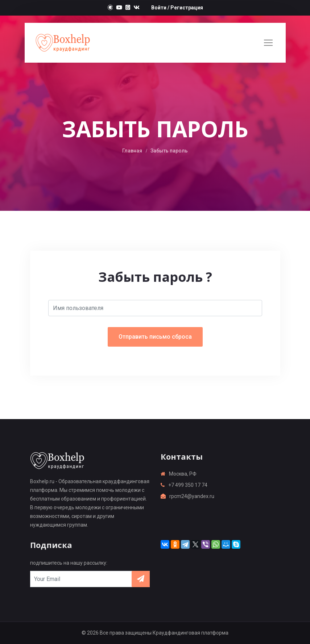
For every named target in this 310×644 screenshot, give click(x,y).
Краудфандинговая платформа (191, 633)
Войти (159, 8)
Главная (132, 151)
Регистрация (187, 8)
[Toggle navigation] (268, 43)
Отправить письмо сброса (155, 337)
